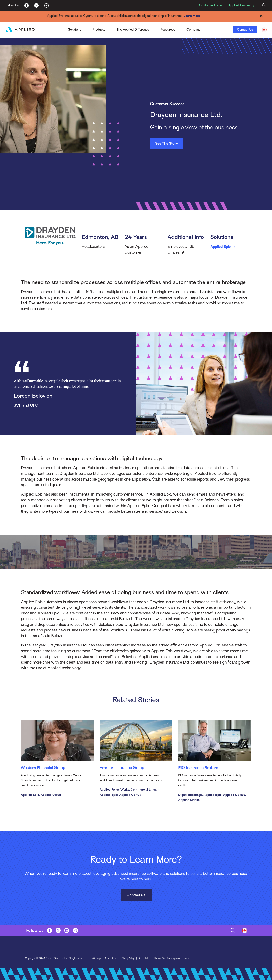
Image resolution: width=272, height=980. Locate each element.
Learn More (194, 16)
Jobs (195, 961)
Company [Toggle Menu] (193, 30)
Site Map (97, 961)
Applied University (241, 5)
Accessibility (149, 961)
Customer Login (211, 5)
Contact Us (245, 30)
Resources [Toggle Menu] (168, 30)
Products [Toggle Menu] (99, 30)
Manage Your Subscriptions (174, 961)
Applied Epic (225, 247)
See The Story (167, 143)
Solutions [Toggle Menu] (75, 30)
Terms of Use (113, 961)
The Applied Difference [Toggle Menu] (133, 30)
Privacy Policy (131, 961)
